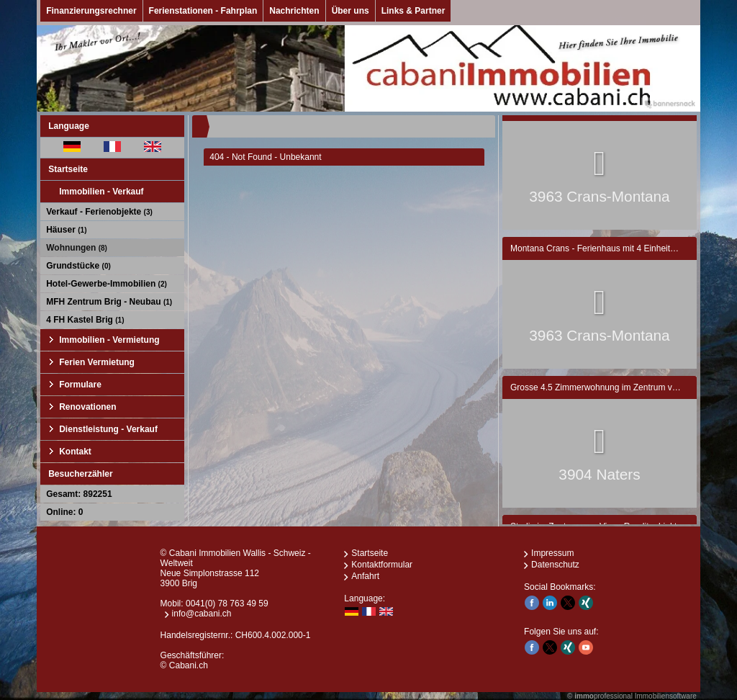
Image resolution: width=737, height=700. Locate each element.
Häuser (66, 230)
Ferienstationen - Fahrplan (203, 11)
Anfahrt (365, 576)
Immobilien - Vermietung (109, 340)
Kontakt (75, 452)
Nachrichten (294, 11)
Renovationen (87, 407)
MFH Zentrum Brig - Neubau (109, 302)
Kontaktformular (382, 565)
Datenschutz (555, 565)
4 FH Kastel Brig (85, 320)
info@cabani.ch (202, 614)
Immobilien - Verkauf (101, 192)
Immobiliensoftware (666, 696)
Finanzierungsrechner (91, 11)
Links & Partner (413, 11)
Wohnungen (77, 248)
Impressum (552, 553)
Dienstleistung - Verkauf (108, 429)
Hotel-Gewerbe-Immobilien (107, 284)
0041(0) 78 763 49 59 (227, 603)
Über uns (351, 11)
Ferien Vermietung (97, 362)
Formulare (80, 385)
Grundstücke (78, 266)
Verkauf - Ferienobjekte (99, 212)
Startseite (68, 169)
